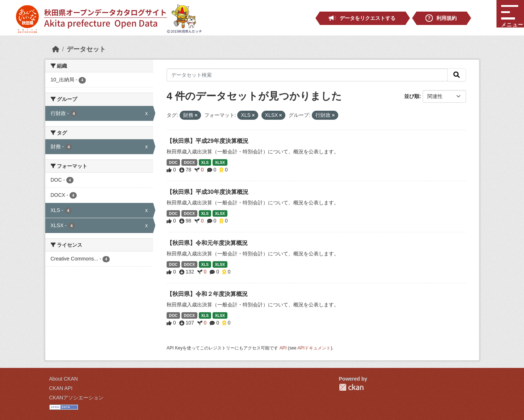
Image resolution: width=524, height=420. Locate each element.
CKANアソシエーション (77, 398)
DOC (173, 162)
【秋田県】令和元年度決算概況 (207, 243)
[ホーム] (56, 49)
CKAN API (61, 388)
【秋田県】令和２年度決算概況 (207, 294)
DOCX (189, 162)
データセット (86, 49)
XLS (205, 162)
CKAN (351, 387)
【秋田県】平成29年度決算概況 (207, 141)
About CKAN (64, 379)
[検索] (457, 75)
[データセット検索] (307, 75)
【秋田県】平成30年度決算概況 (207, 192)
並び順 (412, 96)
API (283, 348)
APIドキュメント (314, 348)
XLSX (220, 162)
